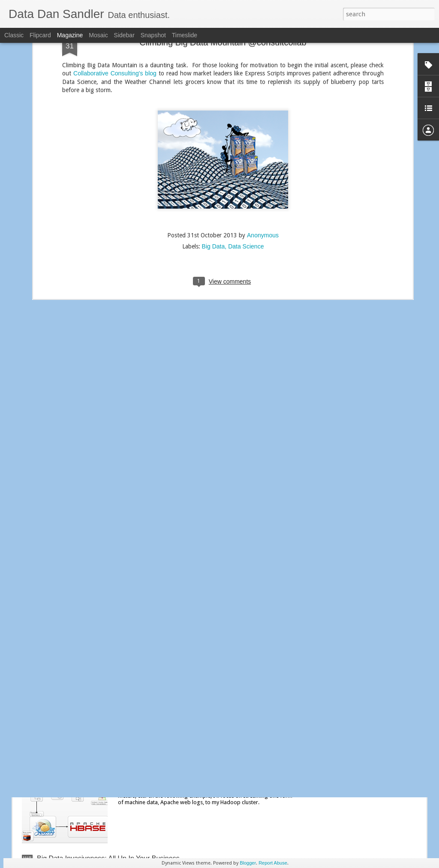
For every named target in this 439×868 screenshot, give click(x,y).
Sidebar (124, 35)
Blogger (248, 863)
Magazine (70, 35)
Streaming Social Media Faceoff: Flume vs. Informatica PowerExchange (198, 668)
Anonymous (263, 170)
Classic (14, 35)
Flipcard (40, 35)
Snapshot (153, 35)
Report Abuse (273, 863)
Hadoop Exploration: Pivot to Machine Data (198, 761)
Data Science (246, 181)
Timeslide (185, 35)
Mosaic (98, 35)
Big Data (213, 181)
